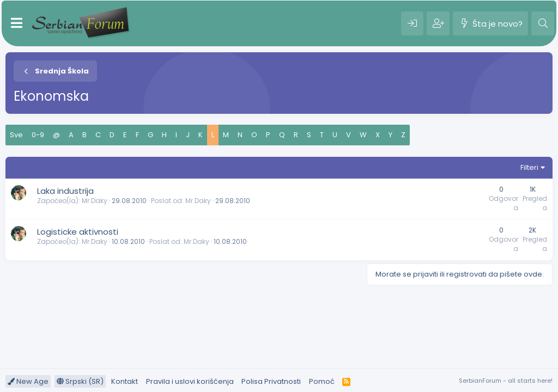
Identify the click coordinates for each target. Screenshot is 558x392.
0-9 (38, 135)
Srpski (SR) (80, 381)
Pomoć (322, 381)
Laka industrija (65, 191)
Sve (16, 135)
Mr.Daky (95, 201)
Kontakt (125, 381)
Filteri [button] (529, 167)
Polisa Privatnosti (271, 381)
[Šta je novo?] (490, 23)
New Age (28, 381)
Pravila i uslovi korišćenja (190, 381)
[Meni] (17, 23)
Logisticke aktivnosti (78, 232)
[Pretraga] (543, 23)
